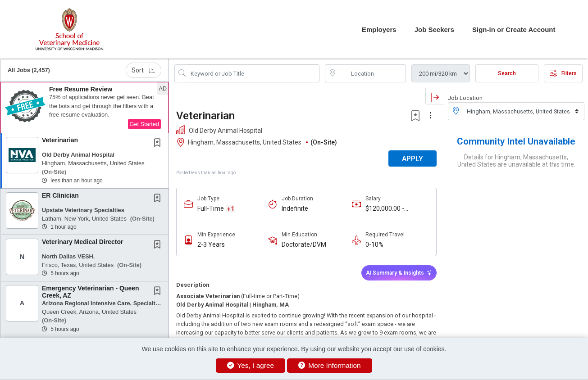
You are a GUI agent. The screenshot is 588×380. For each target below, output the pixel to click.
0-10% (374, 244)
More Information (330, 365)
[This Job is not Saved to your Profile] (159, 144)
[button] (84, 108)
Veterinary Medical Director (83, 242)
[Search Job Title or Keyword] (253, 73)
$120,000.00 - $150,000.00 (385, 209)
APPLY (413, 159)
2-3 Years (211, 244)
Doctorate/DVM (304, 244)
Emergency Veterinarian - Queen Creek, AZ (91, 292)
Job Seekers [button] (434, 29)
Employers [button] (379, 29)
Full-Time (211, 208)
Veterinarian (60, 140)
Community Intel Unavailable (516, 141)
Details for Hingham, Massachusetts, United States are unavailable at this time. (516, 161)
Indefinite (295, 208)
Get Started (144, 124)
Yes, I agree (251, 365)
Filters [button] (563, 73)
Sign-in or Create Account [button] (514, 29)
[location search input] (372, 73)
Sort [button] (144, 70)
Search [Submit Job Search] (507, 73)
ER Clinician (60, 195)
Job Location (465, 98)
